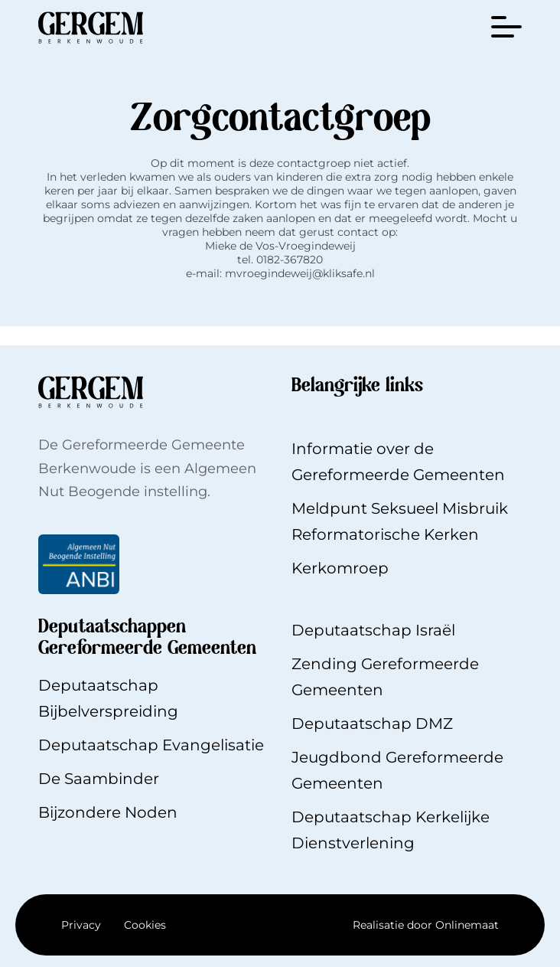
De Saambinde (96, 779)
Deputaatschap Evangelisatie (151, 745)
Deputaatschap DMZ (372, 724)
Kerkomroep (340, 568)
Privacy (81, 925)
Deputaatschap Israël (373, 630)
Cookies (145, 925)
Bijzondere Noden (108, 812)
